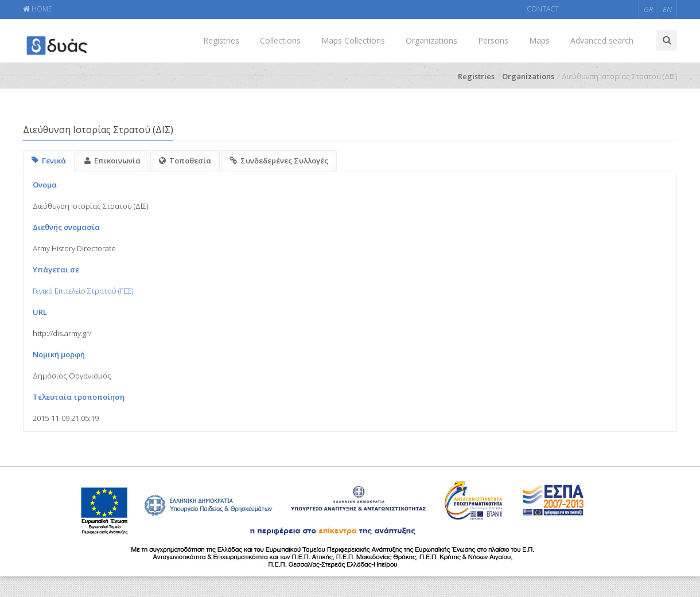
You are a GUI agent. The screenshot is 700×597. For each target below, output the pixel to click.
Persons (493, 40)
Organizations (431, 40)
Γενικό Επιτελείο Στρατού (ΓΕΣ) (83, 291)
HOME (38, 9)
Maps (539, 40)
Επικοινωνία (112, 161)
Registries (221, 40)
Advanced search (602, 40)
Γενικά (49, 161)
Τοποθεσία (185, 161)
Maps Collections (353, 40)
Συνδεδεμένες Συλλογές (279, 161)
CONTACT (543, 9)
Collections (280, 40)
